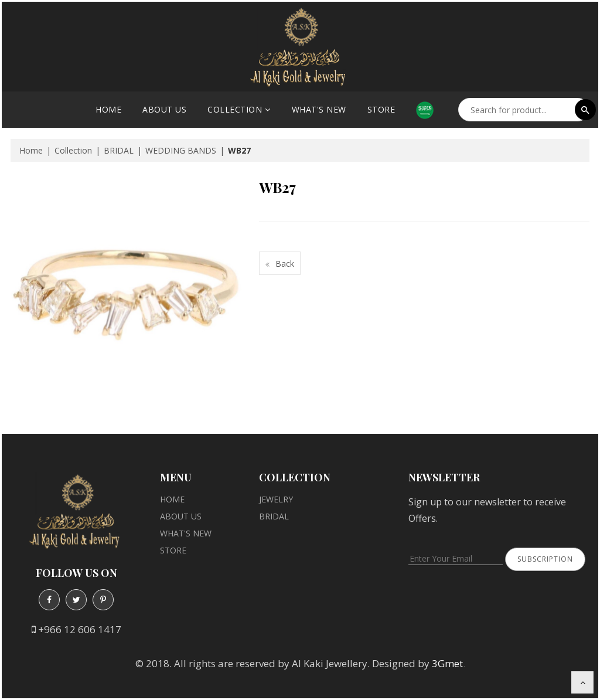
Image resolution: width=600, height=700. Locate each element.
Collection (235, 109)
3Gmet (447, 663)
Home (108, 109)
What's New (319, 109)
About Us (164, 109)
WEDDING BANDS (181, 150)
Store (381, 109)
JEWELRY (276, 499)
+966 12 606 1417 (80, 629)
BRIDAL (119, 150)
